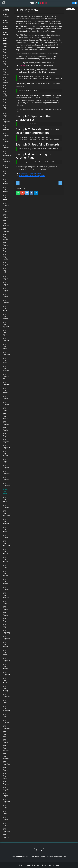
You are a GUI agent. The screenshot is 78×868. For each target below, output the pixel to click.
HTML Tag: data (6, 230)
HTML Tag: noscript (6, 521)
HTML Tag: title (6, 789)
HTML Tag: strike (5, 680)
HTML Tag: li (5, 461)
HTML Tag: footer (5, 346)
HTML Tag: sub (6, 701)
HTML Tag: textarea (6, 756)
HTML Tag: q (5, 602)
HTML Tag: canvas (6, 181)
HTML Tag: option (6, 551)
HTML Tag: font (6, 339)
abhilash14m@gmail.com (57, 856)
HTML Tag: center (5, 197)
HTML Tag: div (6, 284)
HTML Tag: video (7, 830)
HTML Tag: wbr (6, 836)
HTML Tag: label (6, 447)
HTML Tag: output (6, 559)
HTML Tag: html (6, 403)
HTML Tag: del (6, 250)
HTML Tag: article (5, 94)
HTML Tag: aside (7, 101)
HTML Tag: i (5, 409)
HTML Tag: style (6, 695)
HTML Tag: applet (5, 80)
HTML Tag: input (7, 429)
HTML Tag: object (5, 529)
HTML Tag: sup (6, 715)
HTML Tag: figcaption (7, 324)
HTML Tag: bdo (6, 140)
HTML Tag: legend (6, 454)
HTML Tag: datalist (6, 237)
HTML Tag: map (6, 478)
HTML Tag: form (7, 353)
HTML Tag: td (6, 741)
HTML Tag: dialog (5, 271)
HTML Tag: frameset (6, 368)
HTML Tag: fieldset (6, 316)
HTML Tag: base (6, 121)
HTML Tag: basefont (6, 128)
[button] (18, 183)
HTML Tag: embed (6, 308)
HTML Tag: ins (6, 435)
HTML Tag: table (7, 727)
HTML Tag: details (6, 257)
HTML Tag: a (5, 51)
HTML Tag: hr (6, 397)
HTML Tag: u (5, 812)
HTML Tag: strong (6, 688)
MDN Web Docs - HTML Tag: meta (32, 176)
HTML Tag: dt (6, 295)
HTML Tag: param (6, 573)
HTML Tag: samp (7, 632)
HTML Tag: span (6, 673)
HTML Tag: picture (6, 581)
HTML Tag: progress (6, 595)
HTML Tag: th (6, 769)
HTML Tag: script (7, 638)
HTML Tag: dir (6, 278)
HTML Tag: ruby (6, 620)
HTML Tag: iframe (6, 416)
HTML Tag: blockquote (7, 153)
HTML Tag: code (6, 210)
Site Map (56, 865)
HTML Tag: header (6, 390)
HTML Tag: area (6, 87)
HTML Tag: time (6, 783)
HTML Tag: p (5, 566)
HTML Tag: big (6, 146)
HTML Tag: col (6, 216)
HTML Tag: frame (5, 360)
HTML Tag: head (7, 383)
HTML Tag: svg (6, 721)
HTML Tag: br (6, 166)
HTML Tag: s (5, 626)
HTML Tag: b (5, 115)
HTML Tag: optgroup (6, 543)
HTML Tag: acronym (6, 64)
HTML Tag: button (6, 173)
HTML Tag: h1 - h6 (6, 376)
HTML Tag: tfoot (6, 763)
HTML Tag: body (7, 160)
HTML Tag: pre (6, 588)
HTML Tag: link (6, 466)
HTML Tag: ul (6, 818)
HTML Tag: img (6, 423)
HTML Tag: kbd (6, 441)
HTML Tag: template (6, 748)
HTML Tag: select (5, 653)
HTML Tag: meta (5, 491)
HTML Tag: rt (5, 614)
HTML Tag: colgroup (6, 223)
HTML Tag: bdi (6, 135)
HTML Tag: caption (6, 189)
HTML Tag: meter (5, 499)
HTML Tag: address (6, 72)
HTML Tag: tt (5, 806)
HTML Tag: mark (7, 484)
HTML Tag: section (6, 644)
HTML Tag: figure (5, 332)
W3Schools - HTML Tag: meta (30, 173)
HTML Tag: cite (6, 204)
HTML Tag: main (7, 472)
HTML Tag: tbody (5, 734)
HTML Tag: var (6, 824)
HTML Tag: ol (6, 536)
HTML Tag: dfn (6, 264)
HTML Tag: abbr (6, 57)
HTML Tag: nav (6, 506)
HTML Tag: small (7, 659)
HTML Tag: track (7, 801)
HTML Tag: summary (6, 708)
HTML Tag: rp (6, 608)
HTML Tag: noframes (7, 513)
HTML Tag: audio (5, 108)
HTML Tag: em (6, 301)
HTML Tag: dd (6, 244)
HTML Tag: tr (5, 795)
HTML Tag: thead (5, 776)
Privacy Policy (46, 865)
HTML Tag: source (6, 666)
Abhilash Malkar (33, 865)
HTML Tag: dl (6, 290)
